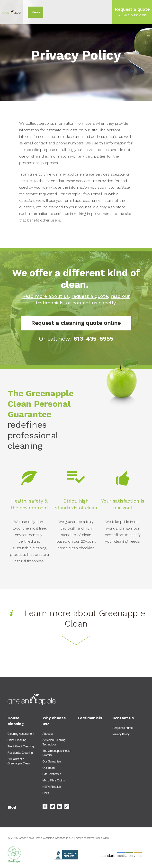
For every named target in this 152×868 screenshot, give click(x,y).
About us (48, 734)
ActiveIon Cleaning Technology (54, 742)
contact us (85, 303)
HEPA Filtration (52, 787)
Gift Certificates (52, 774)
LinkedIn (60, 806)
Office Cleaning (17, 740)
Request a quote (122, 728)
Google (67, 806)
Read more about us (46, 296)
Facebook (45, 806)
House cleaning (16, 721)
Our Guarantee (52, 762)
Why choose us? (54, 721)
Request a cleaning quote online (76, 323)
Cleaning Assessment (21, 734)
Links (46, 793)
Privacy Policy (121, 734)
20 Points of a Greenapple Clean (19, 761)
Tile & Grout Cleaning (21, 746)
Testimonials (90, 718)
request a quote (90, 296)
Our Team (49, 768)
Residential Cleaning (20, 753)
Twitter (52, 806)
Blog (12, 807)
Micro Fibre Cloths (54, 780)
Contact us (123, 718)
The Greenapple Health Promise (57, 753)
